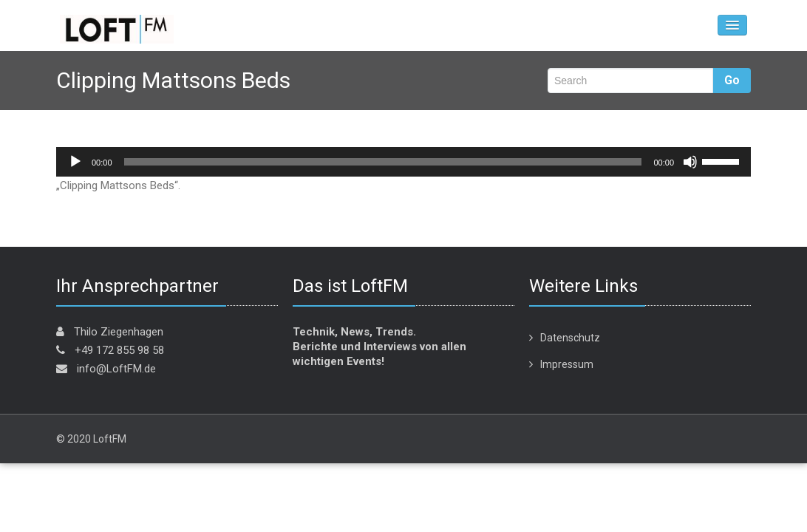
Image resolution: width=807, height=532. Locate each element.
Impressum (567, 364)
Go (732, 80)
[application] (403, 162)
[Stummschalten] (690, 162)
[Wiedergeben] (75, 162)
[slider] (383, 162)
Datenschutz (570, 338)
